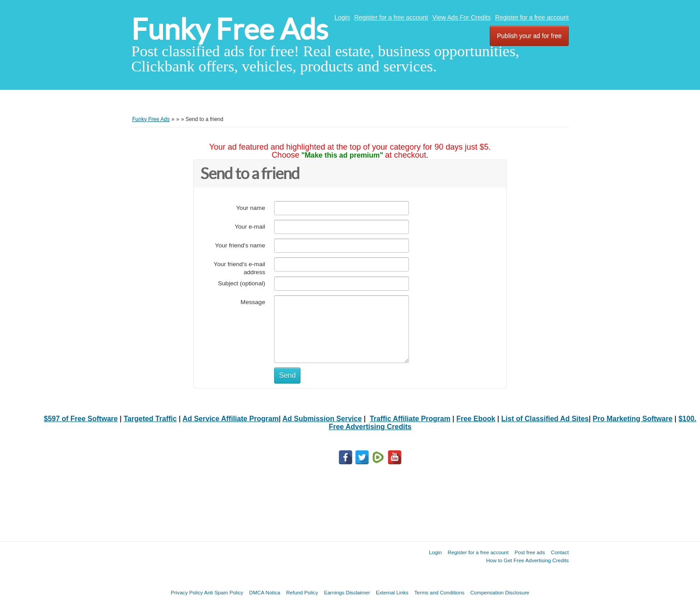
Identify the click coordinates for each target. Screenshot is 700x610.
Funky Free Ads (230, 29)
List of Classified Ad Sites (545, 419)
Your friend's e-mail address (240, 268)
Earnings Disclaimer (347, 592)
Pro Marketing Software (633, 419)
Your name (251, 208)
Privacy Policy (187, 592)
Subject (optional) (242, 283)
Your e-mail (250, 227)
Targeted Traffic (150, 419)
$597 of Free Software (81, 419)
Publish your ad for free (529, 36)
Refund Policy (302, 592)
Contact (560, 552)
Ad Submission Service (322, 419)
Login (342, 17)
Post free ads (529, 552)
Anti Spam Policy (224, 592)
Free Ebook (476, 419)
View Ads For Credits (462, 17)
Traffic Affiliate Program (410, 419)
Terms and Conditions (439, 592)
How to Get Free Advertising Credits (527, 560)
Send (287, 375)
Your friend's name (240, 245)
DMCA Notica (265, 592)
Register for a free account (391, 17)
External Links (392, 592)
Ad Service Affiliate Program (231, 419)
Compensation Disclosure (500, 592)
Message (253, 302)
